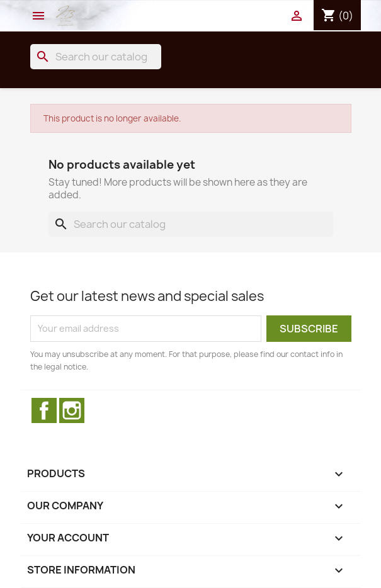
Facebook (44, 410)
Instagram (72, 410)
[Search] (96, 57)
